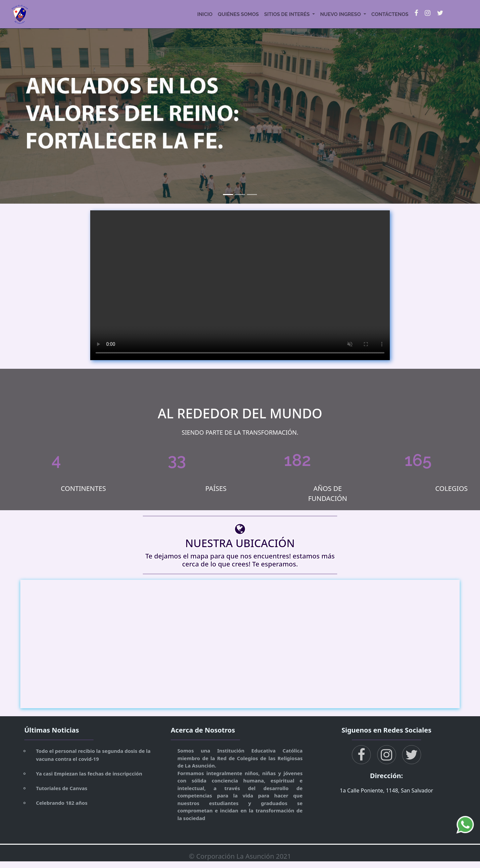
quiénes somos (238, 14)
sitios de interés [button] (287, 14)
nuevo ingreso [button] (341, 14)
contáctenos (390, 14)
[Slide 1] (228, 195)
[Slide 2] (240, 195)
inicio (205, 14)
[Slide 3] (252, 195)
